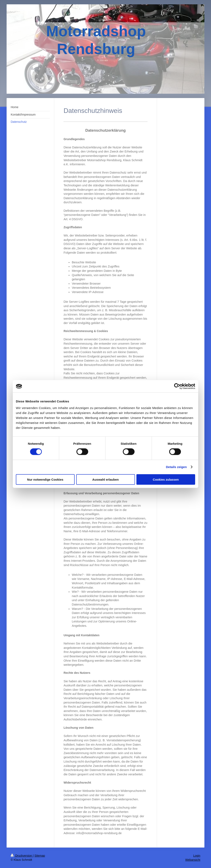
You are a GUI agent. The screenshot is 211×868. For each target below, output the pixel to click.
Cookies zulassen (166, 479)
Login (197, 856)
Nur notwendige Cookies (45, 479)
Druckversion (22, 856)
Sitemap (40, 856)
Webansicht (193, 860)
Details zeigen (176, 467)
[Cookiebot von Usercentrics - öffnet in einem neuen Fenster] (177, 386)
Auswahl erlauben (105, 479)
